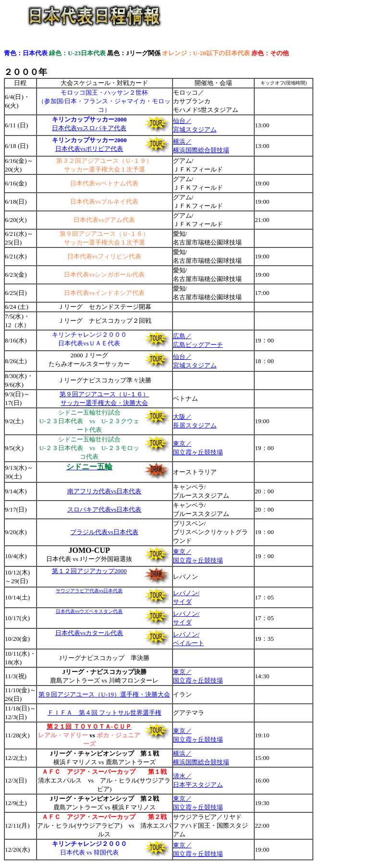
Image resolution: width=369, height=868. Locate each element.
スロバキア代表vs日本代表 (105, 509)
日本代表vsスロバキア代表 (89, 128)
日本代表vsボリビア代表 (89, 149)
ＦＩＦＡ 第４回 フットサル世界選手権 (105, 713)
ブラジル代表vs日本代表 (104, 532)
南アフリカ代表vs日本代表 (105, 491)
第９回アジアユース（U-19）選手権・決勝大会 (104, 694)
